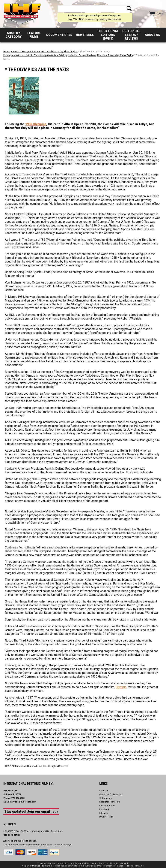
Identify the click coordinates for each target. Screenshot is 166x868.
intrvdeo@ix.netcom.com (23, 802)
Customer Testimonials (111, 794)
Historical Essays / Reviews (131, 35)
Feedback (104, 809)
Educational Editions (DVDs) (108, 35)
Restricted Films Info (110, 802)
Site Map (104, 813)
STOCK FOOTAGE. (12, 835)
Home (7, 52)
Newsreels (85, 35)
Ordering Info (106, 798)
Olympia (121, 687)
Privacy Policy (106, 817)
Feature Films (34, 35)
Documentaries (59, 35)
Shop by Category (14, 35)
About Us (152, 35)
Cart (160, 14)
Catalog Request (107, 806)
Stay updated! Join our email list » (31, 811)
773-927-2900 (18, 798)
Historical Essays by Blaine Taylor (59, 52)
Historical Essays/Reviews (82, 55)
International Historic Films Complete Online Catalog (39, 55)
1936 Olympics (36, 124)
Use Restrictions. (55, 831)
